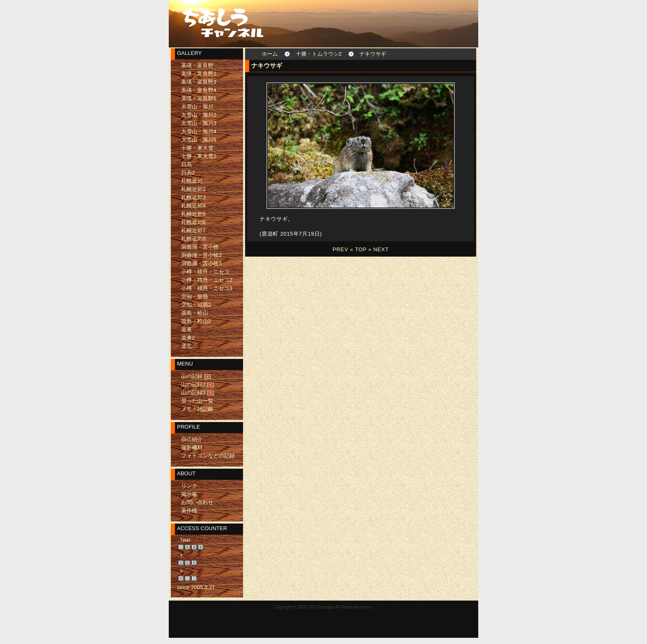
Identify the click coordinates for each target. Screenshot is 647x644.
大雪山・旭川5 (199, 140)
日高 (187, 164)
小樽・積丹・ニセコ (205, 272)
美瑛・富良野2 (199, 74)
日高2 (188, 173)
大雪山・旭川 (197, 107)
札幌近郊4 (193, 206)
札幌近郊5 (193, 214)
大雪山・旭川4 (199, 131)
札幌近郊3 (193, 197)
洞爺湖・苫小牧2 (201, 255)
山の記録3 (193, 393)
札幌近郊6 (193, 222)
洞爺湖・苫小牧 (200, 247)
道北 (187, 346)
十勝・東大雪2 (199, 156)
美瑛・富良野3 (199, 82)
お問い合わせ (197, 502)
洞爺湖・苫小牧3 (201, 263)
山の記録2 (193, 384)
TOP (361, 249)
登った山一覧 (197, 401)
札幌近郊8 (193, 239)
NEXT (381, 249)
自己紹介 (192, 439)
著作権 (189, 511)
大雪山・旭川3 (199, 123)
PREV (340, 249)
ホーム (270, 54)
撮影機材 (192, 447)
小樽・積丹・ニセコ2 (207, 280)
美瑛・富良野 (197, 65)
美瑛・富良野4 (199, 90)
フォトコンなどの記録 (208, 456)
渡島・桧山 (195, 313)
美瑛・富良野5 (199, 98)
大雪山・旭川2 (199, 115)
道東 (187, 329)
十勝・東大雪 (197, 148)
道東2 (188, 338)
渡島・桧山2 (196, 321)
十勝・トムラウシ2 (319, 54)
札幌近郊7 (193, 230)
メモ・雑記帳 (197, 409)
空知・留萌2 (196, 305)
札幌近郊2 (193, 189)
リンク (189, 486)
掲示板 (189, 494)
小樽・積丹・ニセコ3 (207, 288)
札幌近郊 (192, 181)
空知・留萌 (195, 296)
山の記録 (192, 376)
